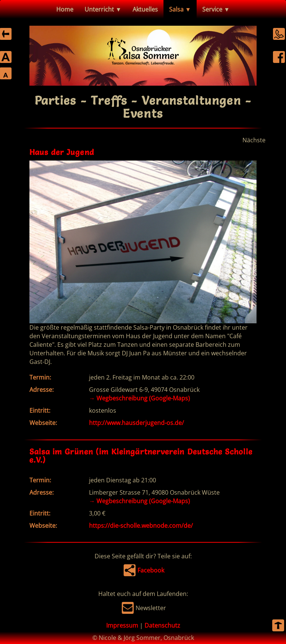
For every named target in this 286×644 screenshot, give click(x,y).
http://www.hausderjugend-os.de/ (136, 423)
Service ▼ (216, 9)
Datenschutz (162, 625)
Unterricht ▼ (103, 9)
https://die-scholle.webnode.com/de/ (141, 526)
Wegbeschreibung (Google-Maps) (139, 398)
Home (65, 9)
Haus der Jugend (62, 152)
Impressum (122, 625)
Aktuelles (145, 9)
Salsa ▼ (180, 9)
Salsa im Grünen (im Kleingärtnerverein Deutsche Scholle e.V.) (141, 456)
